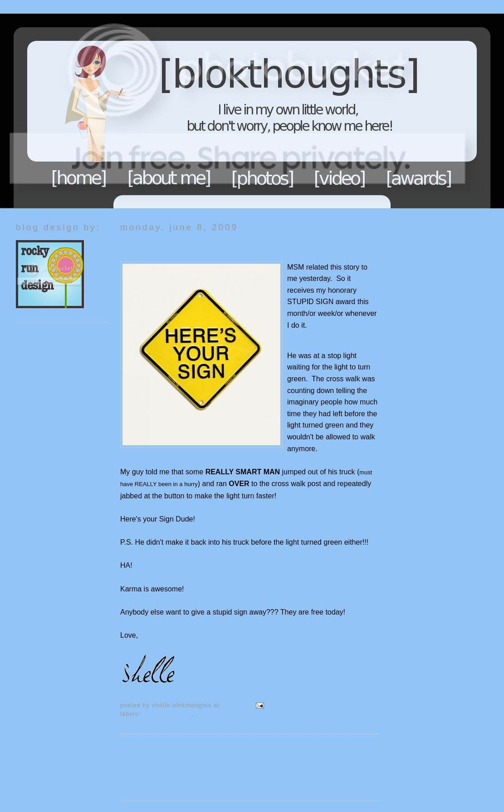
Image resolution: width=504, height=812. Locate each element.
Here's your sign (167, 714)
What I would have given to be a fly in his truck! (226, 245)
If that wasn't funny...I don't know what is (258, 714)
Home (79, 178)
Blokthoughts (227, 111)
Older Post (362, 756)
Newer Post (139, 756)
